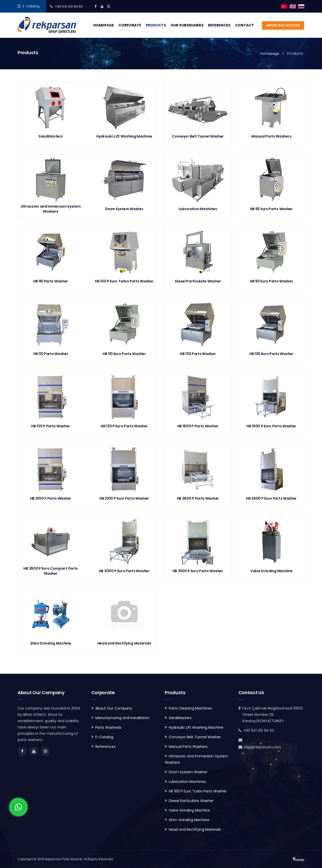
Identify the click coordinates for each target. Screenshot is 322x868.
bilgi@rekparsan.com (262, 747)
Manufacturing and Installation (122, 718)
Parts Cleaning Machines (190, 708)
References (219, 25)
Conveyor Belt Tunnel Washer (195, 737)
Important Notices (283, 25)
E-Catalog (31, 6)
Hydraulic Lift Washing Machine (196, 727)
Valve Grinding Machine (189, 810)
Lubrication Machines (187, 782)
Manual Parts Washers (188, 747)
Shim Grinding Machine (189, 820)
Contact (244, 25)
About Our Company (114, 708)
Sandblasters (180, 718)
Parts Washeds (108, 727)
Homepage (104, 25)
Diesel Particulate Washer (191, 801)
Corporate (130, 25)
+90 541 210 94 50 (69, 6)
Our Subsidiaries (187, 25)
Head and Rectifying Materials (195, 829)
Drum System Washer (188, 772)
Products (156, 25)
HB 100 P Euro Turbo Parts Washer (198, 791)
